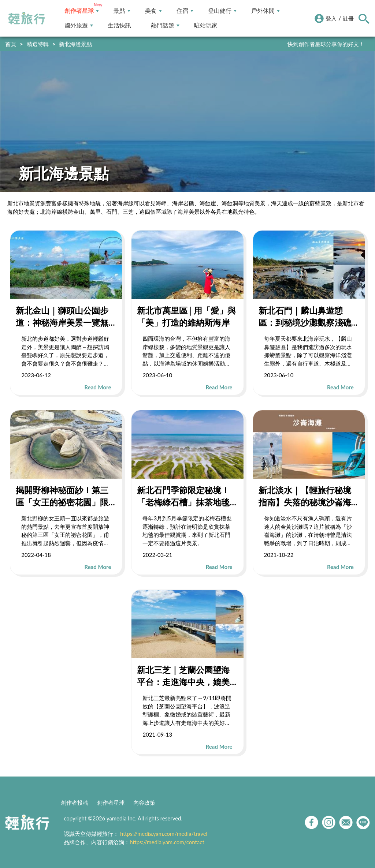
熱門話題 (165, 25)
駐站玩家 (206, 25)
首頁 (11, 44)
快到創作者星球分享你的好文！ (326, 44)
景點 (122, 11)
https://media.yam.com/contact (167, 842)
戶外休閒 (266, 11)
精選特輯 (38, 44)
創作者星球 (82, 11)
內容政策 (144, 802)
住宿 (185, 11)
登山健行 (222, 11)
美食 (153, 11)
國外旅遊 (79, 25)
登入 (331, 18)
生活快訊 (119, 25)
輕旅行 (27, 18)
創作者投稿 (75, 802)
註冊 (348, 18)
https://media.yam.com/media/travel (164, 834)
